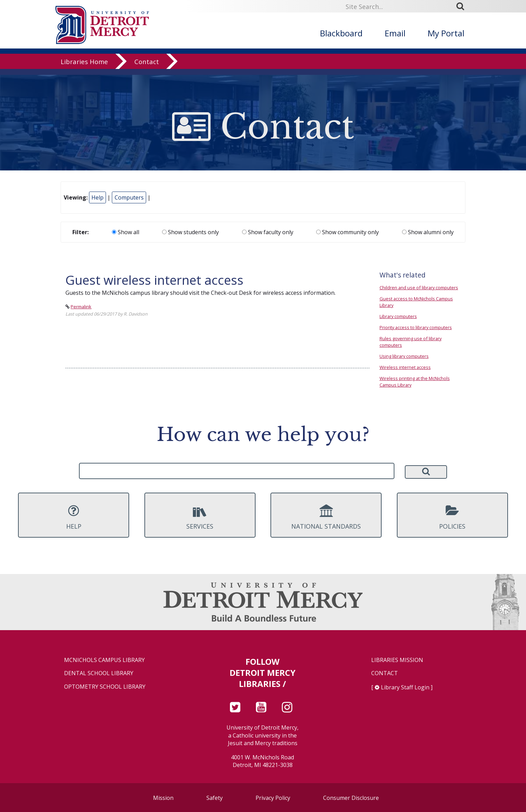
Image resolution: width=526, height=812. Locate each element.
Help (97, 197)
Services (200, 517)
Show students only (190, 232)
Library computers (398, 316)
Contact (147, 67)
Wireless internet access (405, 367)
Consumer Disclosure (351, 798)
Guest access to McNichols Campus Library (416, 302)
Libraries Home (84, 67)
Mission (163, 798)
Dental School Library (99, 673)
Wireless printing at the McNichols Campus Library (415, 382)
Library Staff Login (405, 687)
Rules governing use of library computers (411, 342)
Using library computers (404, 356)
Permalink (81, 307)
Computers (129, 197)
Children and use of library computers (419, 288)
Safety (215, 798)
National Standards (326, 517)
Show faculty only (268, 232)
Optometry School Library (105, 687)
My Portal (446, 33)
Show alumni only (428, 232)
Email (395, 33)
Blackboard (341, 33)
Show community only (347, 232)
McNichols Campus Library (104, 660)
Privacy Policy (273, 798)
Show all (126, 232)
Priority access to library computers (416, 327)
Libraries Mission (397, 660)
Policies (452, 517)
